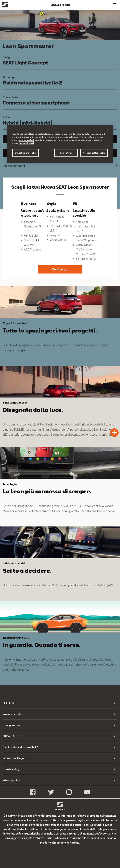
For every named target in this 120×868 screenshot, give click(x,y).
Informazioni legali (14, 758)
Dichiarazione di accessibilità (21, 747)
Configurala (60, 269)
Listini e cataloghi (14, 166)
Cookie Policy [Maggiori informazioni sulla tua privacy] (26, 143)
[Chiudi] (108, 129)
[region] (60, 144)
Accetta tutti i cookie (94, 153)
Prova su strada (12, 714)
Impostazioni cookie (26, 153)
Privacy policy (11, 780)
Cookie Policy (11, 769)
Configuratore (11, 725)
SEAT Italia (9, 703)
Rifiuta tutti (66, 153)
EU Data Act (10, 736)
